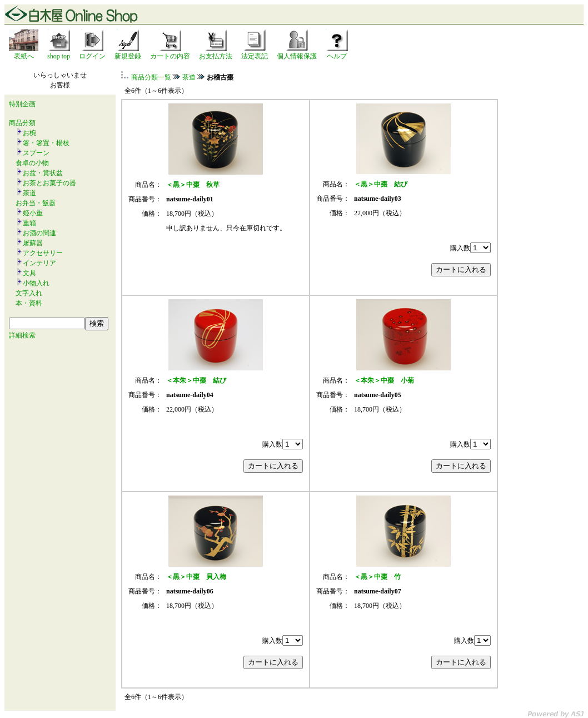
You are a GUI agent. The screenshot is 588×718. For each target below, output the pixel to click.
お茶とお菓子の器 (49, 183)
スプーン (36, 153)
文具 (29, 273)
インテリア (39, 263)
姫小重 (33, 213)
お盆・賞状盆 (43, 173)
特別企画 (22, 104)
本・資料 (29, 303)
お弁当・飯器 (36, 203)
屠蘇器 (33, 243)
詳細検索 (22, 335)
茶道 (29, 193)
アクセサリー (43, 253)
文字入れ (29, 293)
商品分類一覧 (151, 77)
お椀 (29, 133)
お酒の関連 (39, 233)
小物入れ (36, 283)
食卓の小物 (32, 163)
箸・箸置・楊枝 (46, 143)
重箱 (29, 223)
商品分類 (22, 123)
